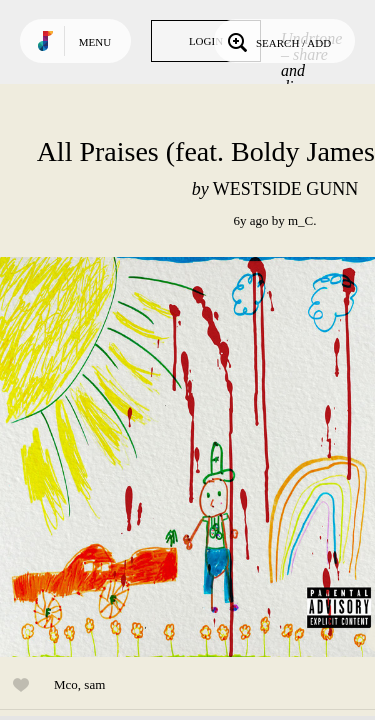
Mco (66, 684)
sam (94, 684)
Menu (95, 42)
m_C (300, 220)
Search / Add (277, 41)
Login (206, 41)
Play (200, 457)
